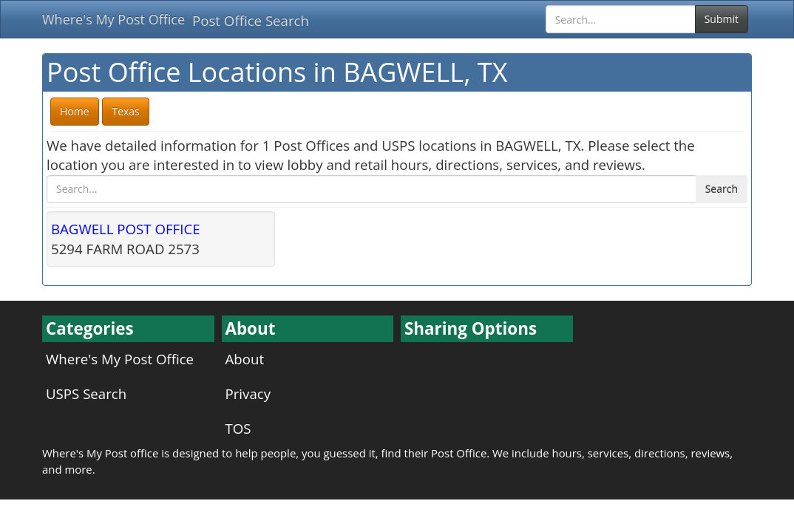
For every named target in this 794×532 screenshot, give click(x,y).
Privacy (248, 393)
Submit (722, 19)
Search (722, 189)
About (245, 359)
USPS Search (86, 393)
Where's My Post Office (113, 19)
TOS (238, 428)
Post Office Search (251, 20)
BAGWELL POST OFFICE (126, 229)
